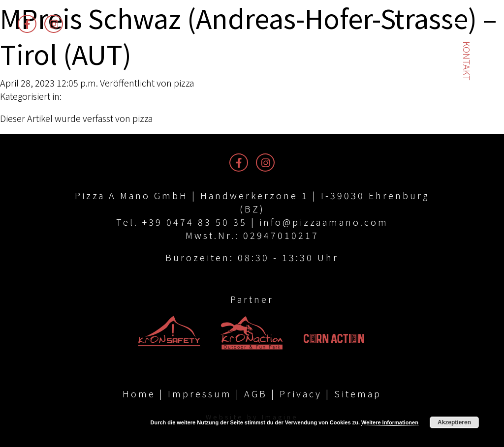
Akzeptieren (454, 422)
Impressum (200, 393)
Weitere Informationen (390, 422)
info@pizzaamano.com (324, 222)
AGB (256, 393)
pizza (184, 83)
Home (139, 393)
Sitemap (358, 393)
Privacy (301, 393)
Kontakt (467, 61)
